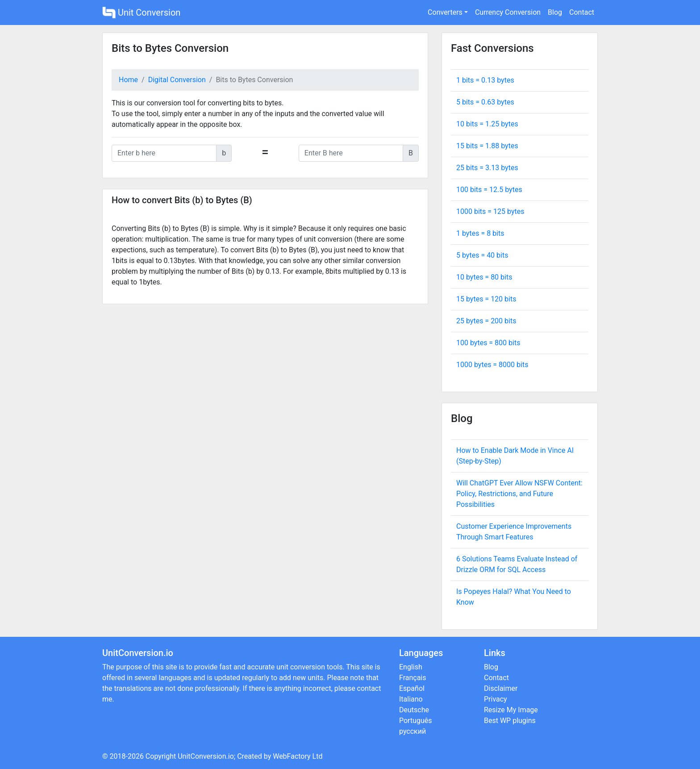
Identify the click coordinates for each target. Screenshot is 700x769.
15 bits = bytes (487, 146)
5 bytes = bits (482, 255)
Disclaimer (501, 688)
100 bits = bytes (489, 190)
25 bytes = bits (486, 321)
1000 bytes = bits (492, 365)
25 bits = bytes (487, 168)
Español (412, 688)
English (411, 667)
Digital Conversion (177, 80)
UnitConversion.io (206, 756)
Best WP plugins (510, 721)
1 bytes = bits (480, 233)
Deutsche (414, 710)
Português (416, 721)
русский (412, 731)
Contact (582, 12)
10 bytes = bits (484, 277)
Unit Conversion (141, 13)
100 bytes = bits (488, 343)
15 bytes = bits (486, 299)
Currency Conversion (508, 12)
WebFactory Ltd (298, 756)
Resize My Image (511, 710)
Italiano (411, 699)
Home (128, 80)
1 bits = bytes (485, 80)
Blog (555, 12)
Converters (445, 12)
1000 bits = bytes (490, 211)
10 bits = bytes (487, 124)
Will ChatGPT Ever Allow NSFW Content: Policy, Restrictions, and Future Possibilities (519, 494)
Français (413, 678)
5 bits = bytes (485, 102)
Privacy (496, 699)
